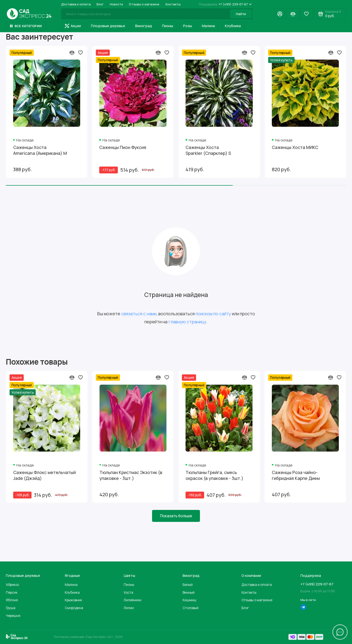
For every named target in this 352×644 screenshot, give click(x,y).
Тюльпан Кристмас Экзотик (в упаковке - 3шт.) (131, 475)
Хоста (128, 592)
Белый (188, 585)
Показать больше (176, 516)
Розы (187, 26)
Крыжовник (73, 600)
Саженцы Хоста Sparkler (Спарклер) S (208, 150)
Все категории (26, 26)
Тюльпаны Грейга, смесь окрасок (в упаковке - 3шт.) (214, 475)
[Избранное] (306, 14)
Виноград (144, 26)
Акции (73, 26)
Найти (241, 14)
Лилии (129, 608)
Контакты (173, 4)
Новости (116, 4)
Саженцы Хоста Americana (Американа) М (40, 150)
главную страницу (187, 322)
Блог (100, 4)
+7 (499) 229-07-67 (225, 4)
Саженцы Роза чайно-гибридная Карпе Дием (296, 475)
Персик (12, 592)
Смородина (74, 608)
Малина (208, 26)
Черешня (13, 616)
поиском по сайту (213, 314)
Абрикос (13, 585)
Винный (189, 592)
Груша (11, 608)
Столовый (191, 608)
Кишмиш (189, 600)
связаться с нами (139, 314)
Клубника (233, 26)
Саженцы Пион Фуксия (123, 147)
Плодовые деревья (108, 26)
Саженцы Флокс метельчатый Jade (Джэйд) (44, 475)
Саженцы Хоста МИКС (295, 147)
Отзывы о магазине (144, 4)
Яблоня (12, 600)
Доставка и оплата (76, 4)
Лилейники (132, 600)
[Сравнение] (293, 14)
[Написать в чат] (340, 632)
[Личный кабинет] (280, 14)
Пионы (168, 26)
